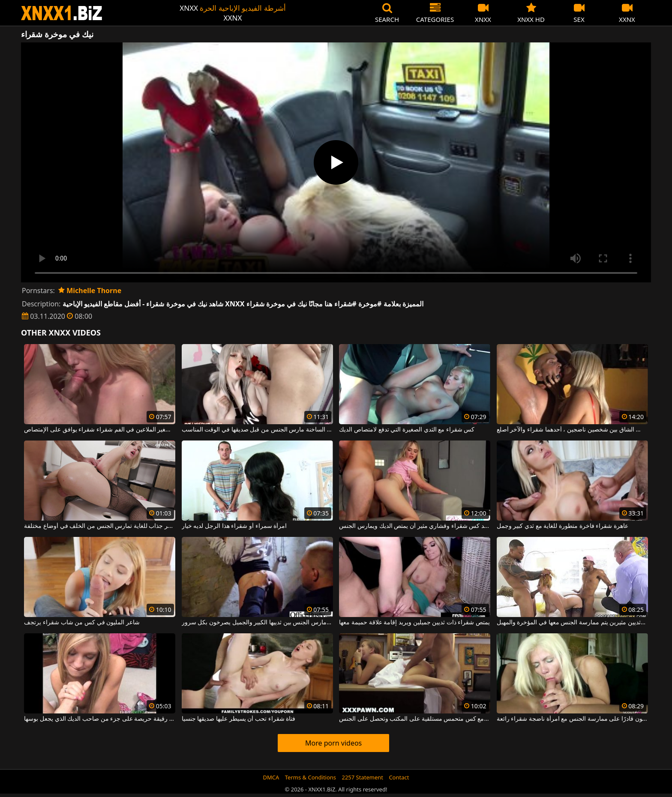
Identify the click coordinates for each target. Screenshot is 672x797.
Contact (399, 777)
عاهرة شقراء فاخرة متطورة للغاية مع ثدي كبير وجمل (562, 526)
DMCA (271, 777)
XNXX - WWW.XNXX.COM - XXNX (62, 13)
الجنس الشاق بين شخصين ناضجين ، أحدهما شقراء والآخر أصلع (572, 430)
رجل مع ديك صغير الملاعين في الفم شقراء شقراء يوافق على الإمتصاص (100, 430)
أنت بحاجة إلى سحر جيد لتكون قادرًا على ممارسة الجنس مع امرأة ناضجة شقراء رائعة (572, 719)
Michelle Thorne (90, 291)
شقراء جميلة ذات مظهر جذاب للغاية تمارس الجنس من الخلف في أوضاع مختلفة (100, 526)
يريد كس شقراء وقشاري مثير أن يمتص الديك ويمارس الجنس (415, 526)
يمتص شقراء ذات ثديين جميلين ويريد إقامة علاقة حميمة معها (414, 623)
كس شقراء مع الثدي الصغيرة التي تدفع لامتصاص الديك (407, 430)
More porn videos (333, 743)
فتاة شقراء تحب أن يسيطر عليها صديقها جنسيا (238, 719)
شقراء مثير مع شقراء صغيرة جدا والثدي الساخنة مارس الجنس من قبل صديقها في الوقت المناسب (257, 430)
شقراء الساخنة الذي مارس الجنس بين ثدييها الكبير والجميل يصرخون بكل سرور (257, 623)
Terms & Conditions (310, 777)
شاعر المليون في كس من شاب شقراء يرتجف (82, 623)
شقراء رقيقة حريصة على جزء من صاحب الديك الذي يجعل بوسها (100, 719)
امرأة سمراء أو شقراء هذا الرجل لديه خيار (234, 526)
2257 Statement (362, 777)
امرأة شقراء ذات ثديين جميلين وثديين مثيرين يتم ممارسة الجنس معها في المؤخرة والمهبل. (572, 623)
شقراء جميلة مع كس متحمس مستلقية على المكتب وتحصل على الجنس (415, 719)
